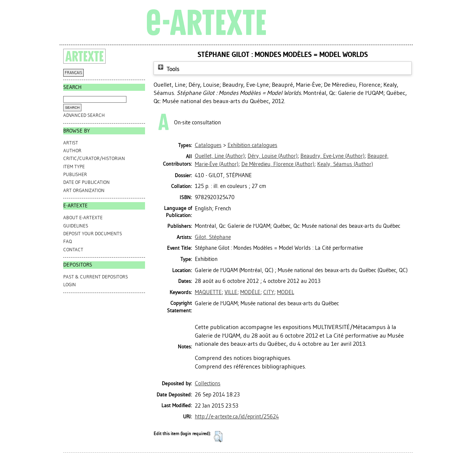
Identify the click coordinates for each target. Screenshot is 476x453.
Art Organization (84, 190)
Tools (168, 69)
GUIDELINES (76, 226)
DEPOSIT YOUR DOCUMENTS (93, 234)
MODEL (286, 292)
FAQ (67, 241)
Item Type (74, 167)
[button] (218, 437)
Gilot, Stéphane (213, 237)
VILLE (231, 292)
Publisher (75, 174)
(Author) (220, 156)
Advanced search (84, 115)
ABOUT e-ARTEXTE (83, 218)
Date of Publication (86, 182)
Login (70, 285)
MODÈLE (250, 292)
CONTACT (73, 250)
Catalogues (208, 145)
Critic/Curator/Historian (94, 158)
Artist (71, 143)
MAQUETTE (208, 292)
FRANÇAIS (73, 73)
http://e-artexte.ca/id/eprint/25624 (237, 417)
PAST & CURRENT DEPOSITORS (96, 277)
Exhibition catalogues (253, 145)
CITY (269, 292)
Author (72, 151)
